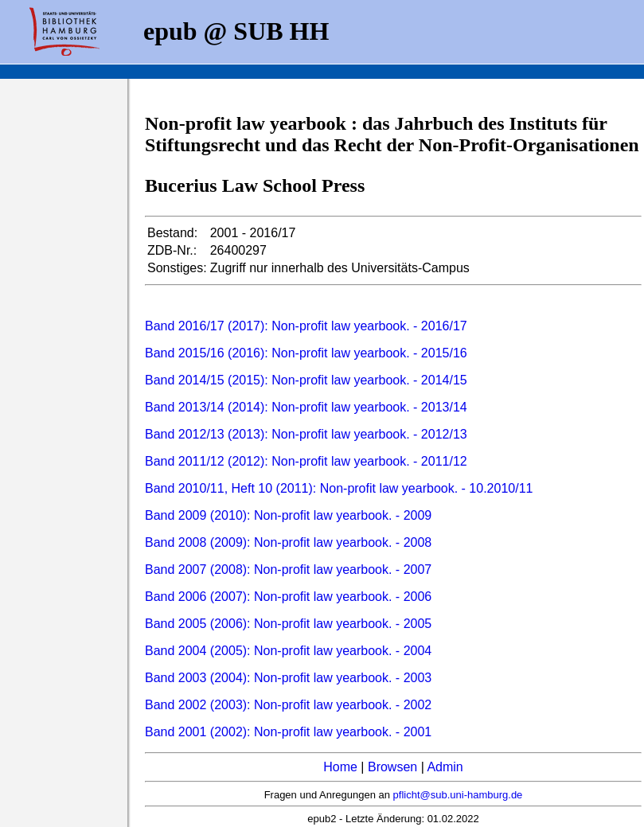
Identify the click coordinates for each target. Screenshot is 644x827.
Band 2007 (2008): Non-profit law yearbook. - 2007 (288, 570)
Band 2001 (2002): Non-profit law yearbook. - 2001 (288, 732)
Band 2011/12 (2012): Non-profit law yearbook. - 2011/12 (306, 461)
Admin (445, 767)
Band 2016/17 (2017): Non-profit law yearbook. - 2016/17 (306, 326)
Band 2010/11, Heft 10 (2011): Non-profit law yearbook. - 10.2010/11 (339, 488)
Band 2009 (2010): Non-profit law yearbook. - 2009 (288, 515)
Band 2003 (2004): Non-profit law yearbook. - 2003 (288, 678)
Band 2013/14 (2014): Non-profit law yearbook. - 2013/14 (306, 407)
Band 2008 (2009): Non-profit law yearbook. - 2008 (288, 542)
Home (340, 767)
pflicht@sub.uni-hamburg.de (458, 795)
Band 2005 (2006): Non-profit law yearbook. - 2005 (288, 624)
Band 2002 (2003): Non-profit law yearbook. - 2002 (288, 705)
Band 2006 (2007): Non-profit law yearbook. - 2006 (288, 597)
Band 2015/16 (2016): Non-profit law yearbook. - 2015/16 (306, 353)
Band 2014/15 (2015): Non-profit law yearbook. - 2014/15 (306, 380)
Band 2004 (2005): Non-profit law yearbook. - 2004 (288, 651)
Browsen (392, 767)
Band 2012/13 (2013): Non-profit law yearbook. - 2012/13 (306, 434)
